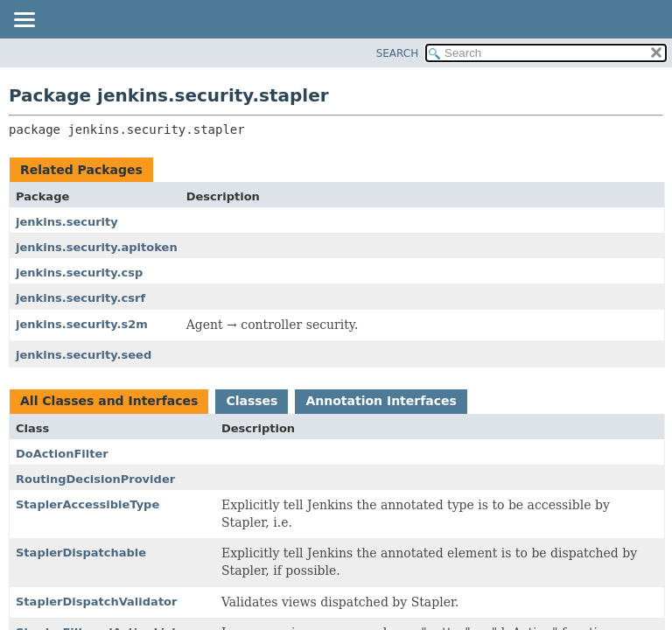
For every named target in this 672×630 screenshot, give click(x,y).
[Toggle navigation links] (24, 21)
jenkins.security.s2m (82, 324)
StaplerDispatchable (81, 553)
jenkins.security (67, 222)
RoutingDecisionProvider (95, 479)
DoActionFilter (62, 454)
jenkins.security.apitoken (97, 247)
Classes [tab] (252, 401)
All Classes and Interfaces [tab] (109, 401)
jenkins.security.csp (79, 273)
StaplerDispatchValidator (96, 602)
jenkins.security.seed (84, 355)
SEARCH (398, 53)
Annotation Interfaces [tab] (381, 401)
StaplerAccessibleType (87, 504)
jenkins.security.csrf (80, 298)
